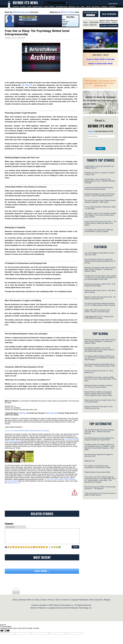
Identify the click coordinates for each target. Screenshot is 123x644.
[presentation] (100, 143)
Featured (16, 7)
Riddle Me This (90, 461)
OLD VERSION (109, 14)
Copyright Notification (79, 600)
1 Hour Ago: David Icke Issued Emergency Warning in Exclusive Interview (99, 188)
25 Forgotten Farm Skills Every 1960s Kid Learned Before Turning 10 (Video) (99, 231)
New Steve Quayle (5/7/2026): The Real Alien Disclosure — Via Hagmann (100, 488)
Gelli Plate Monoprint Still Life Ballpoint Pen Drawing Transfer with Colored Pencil (99, 439)
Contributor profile (23, 24)
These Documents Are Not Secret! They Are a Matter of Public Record (100, 494)
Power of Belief (49, 7)
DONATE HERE (91, 15)
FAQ (37, 600)
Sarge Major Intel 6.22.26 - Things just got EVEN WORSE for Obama (99, 317)
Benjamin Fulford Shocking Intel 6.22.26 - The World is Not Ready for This (100, 298)
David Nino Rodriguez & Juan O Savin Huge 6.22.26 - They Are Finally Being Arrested (100, 195)
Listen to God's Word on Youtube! (100, 59)
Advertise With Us (26, 600)
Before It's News (25, 3)
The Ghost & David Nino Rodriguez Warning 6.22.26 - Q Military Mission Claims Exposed (100, 304)
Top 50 (88, 7)
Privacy (51, 600)
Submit (100, 149)
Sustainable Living (61, 7)
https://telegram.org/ (109, 101)
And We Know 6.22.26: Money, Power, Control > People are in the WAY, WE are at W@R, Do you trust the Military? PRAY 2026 (100, 278)
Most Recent (96, 7)
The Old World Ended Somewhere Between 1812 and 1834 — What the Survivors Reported (99, 432)
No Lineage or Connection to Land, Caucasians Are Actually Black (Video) (98, 467)
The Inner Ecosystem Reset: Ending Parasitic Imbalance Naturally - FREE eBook (100, 201)
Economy (23, 7)
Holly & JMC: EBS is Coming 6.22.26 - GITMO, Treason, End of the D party (98, 311)
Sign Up (115, 4)
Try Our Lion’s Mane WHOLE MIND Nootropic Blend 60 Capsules (27, 431)
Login (110, 4)
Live (78, 7)
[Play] (100, 41)
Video (83, 7)
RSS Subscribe (96, 600)
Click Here (23, 413)
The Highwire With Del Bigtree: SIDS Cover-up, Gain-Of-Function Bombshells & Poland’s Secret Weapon (100, 358)
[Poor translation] (7, 631)
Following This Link (13, 483)
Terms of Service (62, 600)
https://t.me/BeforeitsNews (93, 107)
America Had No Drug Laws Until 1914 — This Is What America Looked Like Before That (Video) (100, 223)
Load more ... (42, 571)
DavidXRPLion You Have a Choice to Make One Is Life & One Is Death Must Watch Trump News (100, 379)
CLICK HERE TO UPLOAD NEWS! (109, 26)
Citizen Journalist (51, 413)
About (15, 600)
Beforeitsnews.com (21, 12)
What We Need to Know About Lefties (97, 472)
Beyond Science (38, 7)
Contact (43, 600)
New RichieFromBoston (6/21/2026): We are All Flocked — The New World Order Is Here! (100, 365)
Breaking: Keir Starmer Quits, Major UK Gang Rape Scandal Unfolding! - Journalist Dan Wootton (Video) (100, 269)
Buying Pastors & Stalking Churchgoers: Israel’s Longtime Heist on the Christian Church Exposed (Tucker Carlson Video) (98, 394)
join (15, 406)
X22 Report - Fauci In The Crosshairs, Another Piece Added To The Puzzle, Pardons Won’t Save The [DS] (100, 215)
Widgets (107, 600)
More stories (33, 24)
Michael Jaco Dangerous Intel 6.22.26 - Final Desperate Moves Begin (100, 285)
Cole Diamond (27, 85)
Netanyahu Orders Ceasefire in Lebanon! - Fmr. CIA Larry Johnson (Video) (99, 386)
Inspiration (72, 7)
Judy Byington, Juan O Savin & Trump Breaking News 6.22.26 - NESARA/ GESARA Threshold (100, 181)
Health (29, 7)
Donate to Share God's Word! (100, 64)
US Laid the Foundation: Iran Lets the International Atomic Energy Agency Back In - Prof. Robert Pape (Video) (100, 350)
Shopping (104, 7)
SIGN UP (91, 131)
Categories (112, 7)
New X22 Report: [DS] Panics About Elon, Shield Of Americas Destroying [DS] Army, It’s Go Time (100, 261)
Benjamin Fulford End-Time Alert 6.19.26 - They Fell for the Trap (99, 407)
